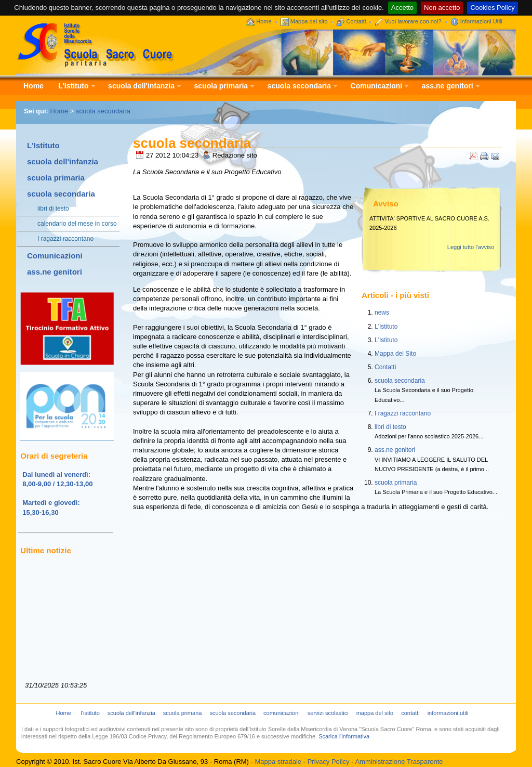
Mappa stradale (278, 762)
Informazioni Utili (481, 21)
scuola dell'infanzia (141, 86)
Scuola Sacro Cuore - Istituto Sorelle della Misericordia (96, 44)
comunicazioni (282, 713)
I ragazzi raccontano (60, 239)
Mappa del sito (309, 21)
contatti (410, 713)
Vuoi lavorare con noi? (413, 21)
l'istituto (90, 713)
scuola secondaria (299, 86)
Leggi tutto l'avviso (471, 247)
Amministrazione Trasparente (399, 762)
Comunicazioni (376, 86)
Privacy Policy (329, 762)
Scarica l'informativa (344, 736)
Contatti (356, 21)
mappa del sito (375, 713)
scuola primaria (221, 86)
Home (264, 21)
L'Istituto (73, 86)
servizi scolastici (328, 713)
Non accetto (442, 8)
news (382, 313)
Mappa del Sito (395, 354)
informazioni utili (448, 713)
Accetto (402, 8)
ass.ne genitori (447, 86)
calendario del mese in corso (72, 224)
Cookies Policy (492, 8)
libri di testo (48, 209)
